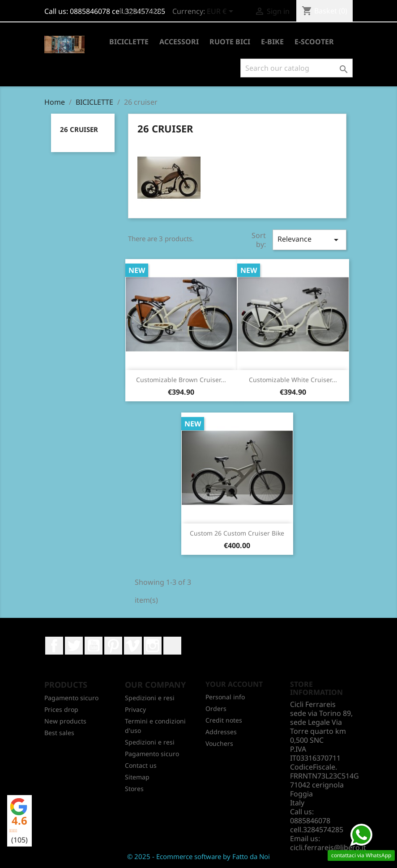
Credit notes (224, 720)
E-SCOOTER (314, 42)
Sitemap (137, 777)
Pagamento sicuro (71, 698)
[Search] (297, 68)
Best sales (59, 733)
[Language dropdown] (143, 12)
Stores (134, 789)
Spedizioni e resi (150, 698)
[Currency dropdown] (222, 12)
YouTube (94, 646)
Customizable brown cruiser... (181, 380)
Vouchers (219, 743)
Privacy (135, 709)
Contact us (141, 765)
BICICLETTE (129, 42)
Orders (216, 708)
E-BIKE (272, 42)
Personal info (225, 697)
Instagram (153, 646)
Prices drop (61, 709)
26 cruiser (79, 129)
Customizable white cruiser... (293, 380)
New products (65, 721)
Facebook (54, 646)
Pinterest (113, 646)
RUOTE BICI (230, 42)
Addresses (221, 732)
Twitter (74, 646)
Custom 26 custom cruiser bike (237, 533)
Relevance (309, 240)
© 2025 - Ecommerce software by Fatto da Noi (198, 856)
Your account (234, 684)
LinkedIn (172, 646)
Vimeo (133, 646)
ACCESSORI (179, 42)
